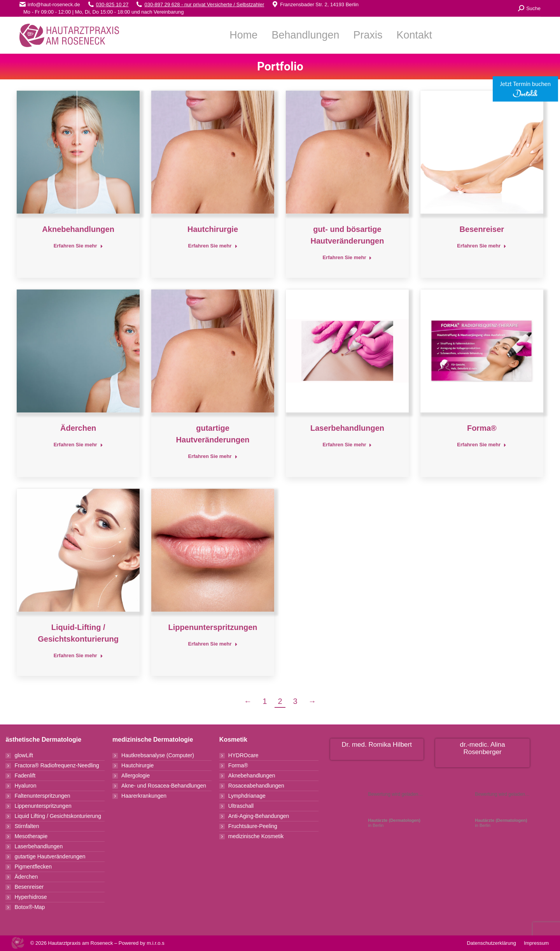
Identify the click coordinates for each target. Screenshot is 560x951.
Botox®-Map (30, 907)
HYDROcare (243, 755)
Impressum (536, 943)
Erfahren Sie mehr (78, 246)
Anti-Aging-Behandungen (259, 816)
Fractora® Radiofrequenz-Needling (57, 765)
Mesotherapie (31, 836)
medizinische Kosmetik (256, 836)
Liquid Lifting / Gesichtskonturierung (58, 816)
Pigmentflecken (33, 867)
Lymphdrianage (247, 796)
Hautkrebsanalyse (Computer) (158, 755)
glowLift (24, 755)
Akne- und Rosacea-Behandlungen (164, 786)
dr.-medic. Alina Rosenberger (483, 748)
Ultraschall (241, 806)
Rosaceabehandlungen (256, 786)
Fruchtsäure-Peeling (253, 826)
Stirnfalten (27, 826)
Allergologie (136, 776)
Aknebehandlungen (78, 229)
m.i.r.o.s (156, 943)
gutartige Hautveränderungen (50, 856)
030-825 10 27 (112, 4)
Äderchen (78, 428)
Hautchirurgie (213, 229)
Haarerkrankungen (144, 796)
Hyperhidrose (31, 897)
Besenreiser (482, 229)
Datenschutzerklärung (491, 943)
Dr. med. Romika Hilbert (377, 745)
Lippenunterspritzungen (213, 627)
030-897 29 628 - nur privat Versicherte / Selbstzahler (204, 4)
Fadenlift (25, 776)
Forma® (482, 428)
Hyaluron (25, 786)
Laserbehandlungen (347, 428)
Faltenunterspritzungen (42, 796)
